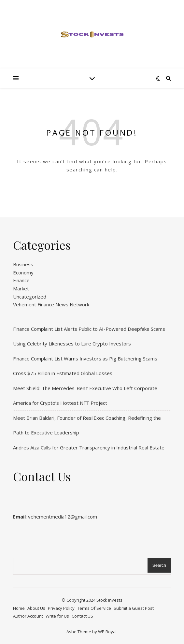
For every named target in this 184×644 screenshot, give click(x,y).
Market (21, 288)
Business (23, 264)
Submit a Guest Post (134, 608)
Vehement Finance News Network (51, 304)
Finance (21, 280)
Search (159, 565)
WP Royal (107, 632)
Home (19, 608)
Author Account (28, 616)
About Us (36, 608)
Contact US (82, 616)
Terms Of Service (94, 608)
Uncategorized (30, 297)
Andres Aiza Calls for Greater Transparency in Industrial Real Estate (89, 447)
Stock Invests (109, 600)
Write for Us (57, 616)
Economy (23, 272)
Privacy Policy (61, 608)
